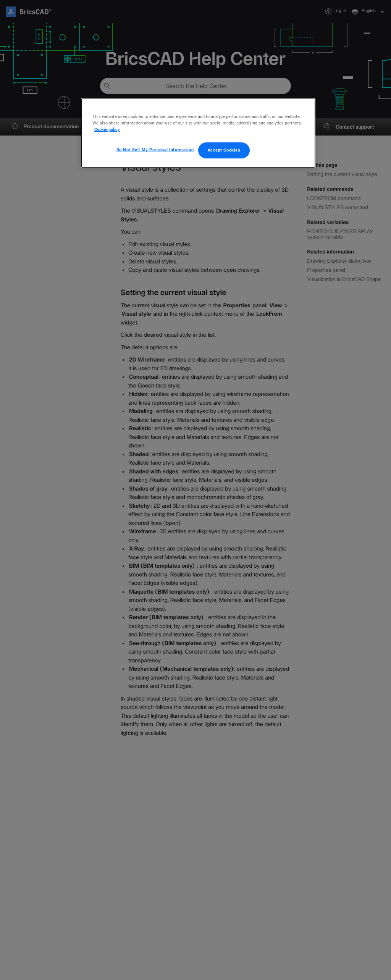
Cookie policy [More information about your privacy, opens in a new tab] (107, 129)
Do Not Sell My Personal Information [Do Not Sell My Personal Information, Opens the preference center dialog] (155, 150)
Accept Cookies (224, 150)
